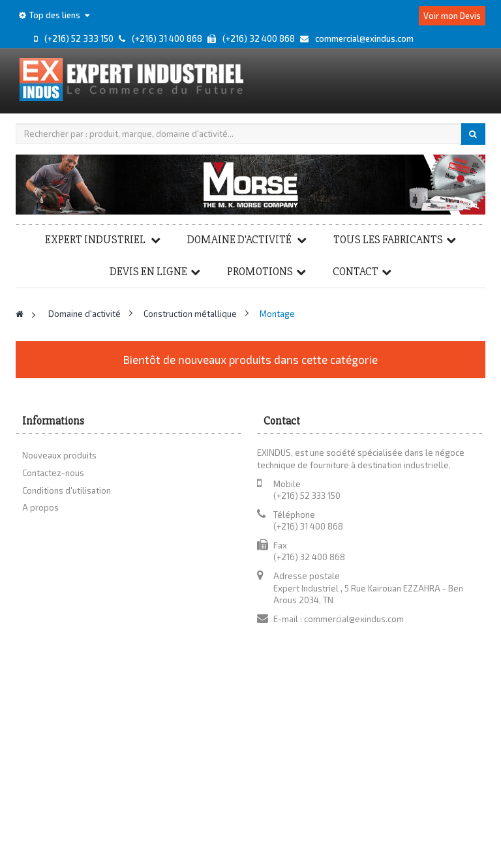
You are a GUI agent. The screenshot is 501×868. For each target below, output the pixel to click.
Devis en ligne (148, 272)
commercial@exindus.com (354, 619)
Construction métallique (191, 314)
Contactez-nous (53, 473)
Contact (356, 272)
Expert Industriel (96, 240)
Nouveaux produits (59, 455)
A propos (40, 507)
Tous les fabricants (388, 240)
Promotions (260, 272)
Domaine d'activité (240, 240)
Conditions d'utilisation (67, 490)
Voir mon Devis (452, 16)
